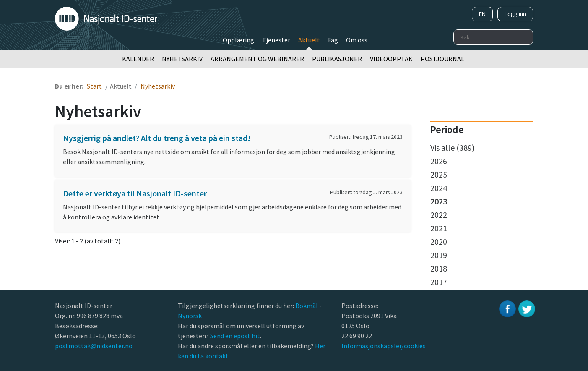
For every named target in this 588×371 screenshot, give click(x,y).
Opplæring (238, 40)
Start (94, 86)
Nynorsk (190, 316)
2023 (439, 201)
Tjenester (276, 40)
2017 (439, 282)
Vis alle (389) (452, 148)
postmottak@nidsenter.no (94, 346)
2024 (439, 188)
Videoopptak (391, 59)
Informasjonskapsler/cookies (384, 346)
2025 (439, 174)
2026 (439, 161)
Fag (333, 40)
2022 (439, 215)
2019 (439, 255)
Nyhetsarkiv (182, 59)
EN (482, 14)
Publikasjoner (337, 59)
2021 (439, 228)
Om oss (357, 40)
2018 (439, 268)
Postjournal (442, 59)
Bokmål (307, 306)
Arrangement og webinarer (257, 59)
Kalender (138, 59)
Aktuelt (309, 40)
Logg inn (515, 14)
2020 (439, 242)
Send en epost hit (235, 336)
